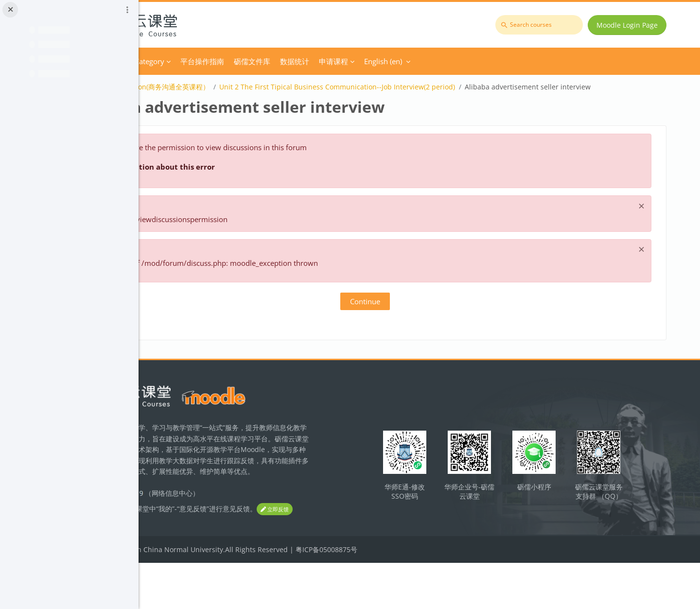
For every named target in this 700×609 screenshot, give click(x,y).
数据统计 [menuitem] (398, 61)
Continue (420, 313)
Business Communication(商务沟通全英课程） (240, 87)
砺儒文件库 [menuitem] (355, 61)
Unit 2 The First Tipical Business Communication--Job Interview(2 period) (440, 87)
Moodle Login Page (632, 25)
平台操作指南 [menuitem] (305, 61)
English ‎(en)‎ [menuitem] (486, 61)
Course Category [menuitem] (240, 61)
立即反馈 (185, 556)
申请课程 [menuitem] (437, 61)
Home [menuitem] (192, 61)
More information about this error (255, 179)
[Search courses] (544, 25)
